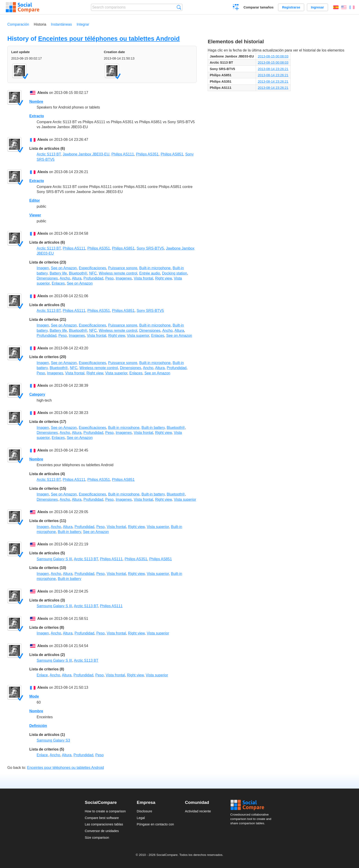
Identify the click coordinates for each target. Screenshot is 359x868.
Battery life (58, 273)
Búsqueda (179, 7)
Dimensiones (47, 278)
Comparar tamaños (259, 7)
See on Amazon (64, 268)
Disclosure (144, 811)
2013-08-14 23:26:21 (273, 69)
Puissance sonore (123, 268)
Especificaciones (92, 268)
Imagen (43, 268)
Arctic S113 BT (49, 154)
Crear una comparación (236, 8)
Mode (34, 696)
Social (252, 805)
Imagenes (124, 278)
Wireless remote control (118, 273)
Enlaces (58, 283)
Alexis (43, 93)
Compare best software (102, 818)
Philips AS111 (123, 154)
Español (336, 7)
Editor (35, 200)
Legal (141, 818)
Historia (40, 24)
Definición (38, 726)
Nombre (36, 102)
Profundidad (93, 278)
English (344, 7)
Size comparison (97, 838)
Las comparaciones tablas (104, 824)
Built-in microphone (155, 268)
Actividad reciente (198, 811)
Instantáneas (61, 24)
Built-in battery (153, 428)
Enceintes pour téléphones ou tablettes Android (109, 39)
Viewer (35, 215)
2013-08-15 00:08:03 (273, 56)
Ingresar (317, 7)
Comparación (18, 24)
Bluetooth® (78, 273)
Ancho (65, 278)
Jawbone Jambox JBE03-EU (86, 154)
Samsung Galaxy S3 (53, 740)
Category (37, 394)
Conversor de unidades (102, 831)
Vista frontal (143, 278)
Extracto (37, 116)
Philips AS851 (172, 154)
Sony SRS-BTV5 (150, 248)
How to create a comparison (105, 811)
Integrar (83, 24)
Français (352, 7)
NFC (93, 273)
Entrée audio (150, 273)
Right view (163, 278)
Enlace (42, 675)
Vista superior (138, 336)
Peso (109, 278)
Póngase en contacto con (155, 824)
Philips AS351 (147, 154)
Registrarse (291, 7)
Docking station (175, 273)
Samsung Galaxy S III (54, 559)
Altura (77, 278)
